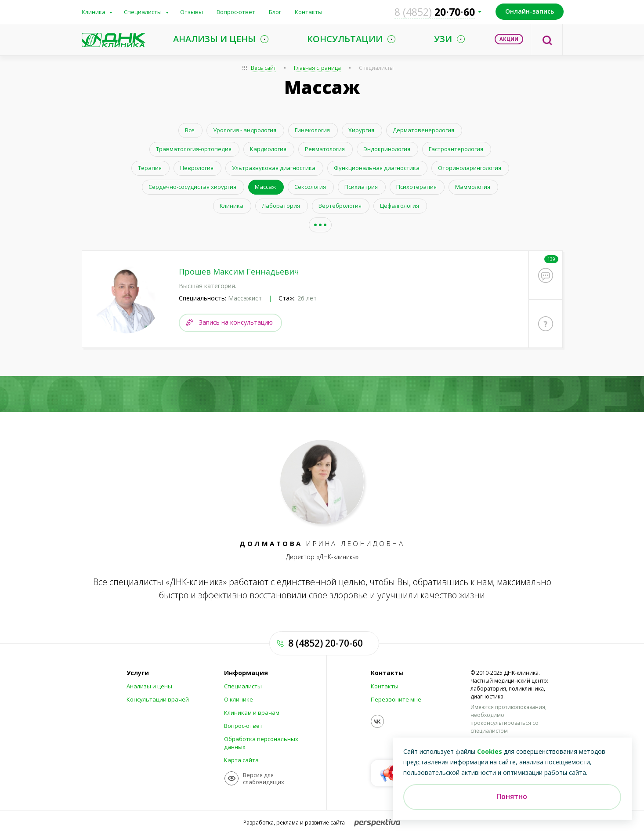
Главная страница (317, 68)
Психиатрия (361, 187)
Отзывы (192, 12)
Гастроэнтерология (456, 149)
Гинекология (312, 130)
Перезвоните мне (396, 698)
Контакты (309, 12)
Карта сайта (241, 759)
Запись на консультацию (236, 321)
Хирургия (361, 130)
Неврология (197, 168)
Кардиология (268, 149)
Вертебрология (340, 206)
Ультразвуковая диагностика (274, 168)
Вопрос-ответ (236, 12)
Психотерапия (416, 187)
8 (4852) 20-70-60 (326, 642)
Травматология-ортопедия (194, 149)
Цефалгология (400, 206)
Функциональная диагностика (377, 168)
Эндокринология (387, 149)
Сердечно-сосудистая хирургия (192, 187)
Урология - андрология (245, 130)
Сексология (310, 187)
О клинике (239, 698)
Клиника (94, 12)
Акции (509, 39)
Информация (246, 672)
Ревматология (325, 149)
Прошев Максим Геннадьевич (239, 271)
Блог (275, 12)
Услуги (138, 672)
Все (190, 130)
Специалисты (143, 12)
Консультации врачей (158, 698)
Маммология (473, 187)
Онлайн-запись (530, 11)
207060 (435, 12)
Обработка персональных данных (261, 742)
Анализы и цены (149, 685)
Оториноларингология (470, 168)
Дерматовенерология (423, 130)
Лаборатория (281, 206)
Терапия (150, 168)
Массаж (265, 187)
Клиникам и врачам (252, 712)
